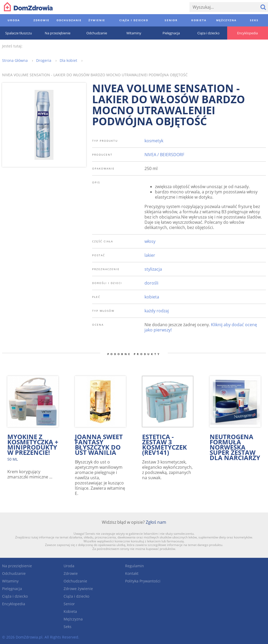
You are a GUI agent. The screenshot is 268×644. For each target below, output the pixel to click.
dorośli (151, 283)
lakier (150, 255)
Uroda (69, 566)
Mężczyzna (73, 619)
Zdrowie (71, 573)
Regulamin (135, 566)
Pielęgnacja (12, 589)
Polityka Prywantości (143, 581)
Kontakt (132, 573)
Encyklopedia (14, 604)
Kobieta (70, 611)
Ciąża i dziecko (15, 596)
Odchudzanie (14, 573)
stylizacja (153, 269)
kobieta (152, 297)
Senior (69, 604)
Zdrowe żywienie (78, 589)
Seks (68, 627)
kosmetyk (154, 141)
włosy (150, 241)
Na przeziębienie (17, 566)
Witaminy (10, 581)
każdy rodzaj (157, 311)
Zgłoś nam (156, 522)
